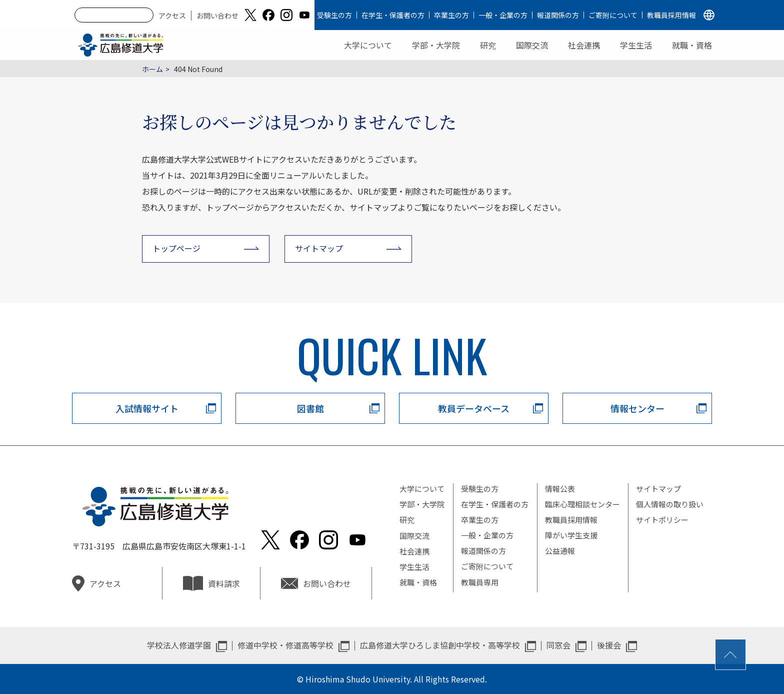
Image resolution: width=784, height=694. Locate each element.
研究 (488, 45)
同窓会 (558, 645)
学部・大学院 (436, 45)
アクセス (172, 16)
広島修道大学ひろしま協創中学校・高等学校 (440, 645)
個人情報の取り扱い (670, 504)
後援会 (609, 645)
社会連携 (584, 45)
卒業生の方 (451, 15)
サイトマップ (319, 248)
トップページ (176, 248)
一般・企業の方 (503, 15)
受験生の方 (334, 15)
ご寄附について (613, 15)
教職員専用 (480, 582)
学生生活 (636, 45)
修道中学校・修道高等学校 (285, 645)
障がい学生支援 (571, 535)
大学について (368, 45)
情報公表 (560, 489)
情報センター (637, 408)
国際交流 (532, 45)
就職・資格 (692, 45)
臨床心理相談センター (582, 504)
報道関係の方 (558, 15)
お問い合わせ (217, 16)
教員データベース (474, 408)
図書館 (310, 408)
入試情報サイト (147, 408)
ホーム (152, 69)
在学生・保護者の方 (393, 15)
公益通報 (560, 551)
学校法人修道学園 (179, 645)
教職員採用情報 (671, 15)
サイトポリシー (662, 520)
